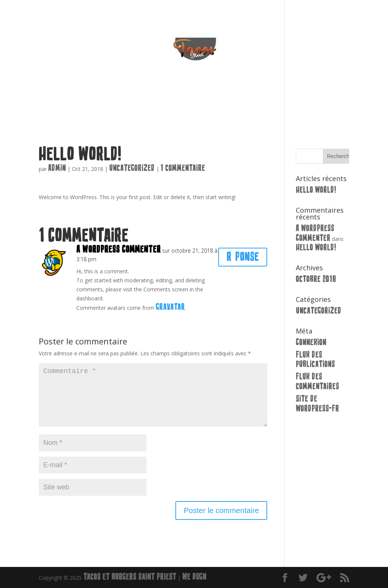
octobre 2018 (316, 279)
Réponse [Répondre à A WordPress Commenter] (243, 257)
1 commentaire (183, 168)
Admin (57, 168)
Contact (275, 107)
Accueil (111, 107)
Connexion (311, 342)
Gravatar (170, 307)
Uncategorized (132, 168)
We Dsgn (194, 577)
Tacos (143, 107)
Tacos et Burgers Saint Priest (130, 577)
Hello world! (316, 190)
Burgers (177, 107)
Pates (210, 107)
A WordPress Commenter (119, 249)
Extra (240, 107)
